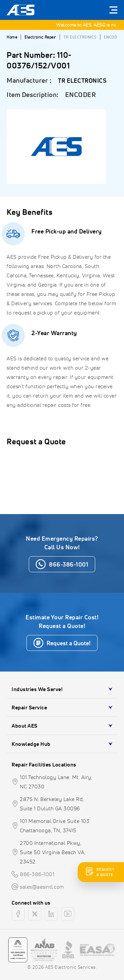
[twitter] (35, 914)
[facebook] (18, 914)
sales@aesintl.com (42, 887)
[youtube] (68, 914)
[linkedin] (51, 914)
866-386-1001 (37, 874)
